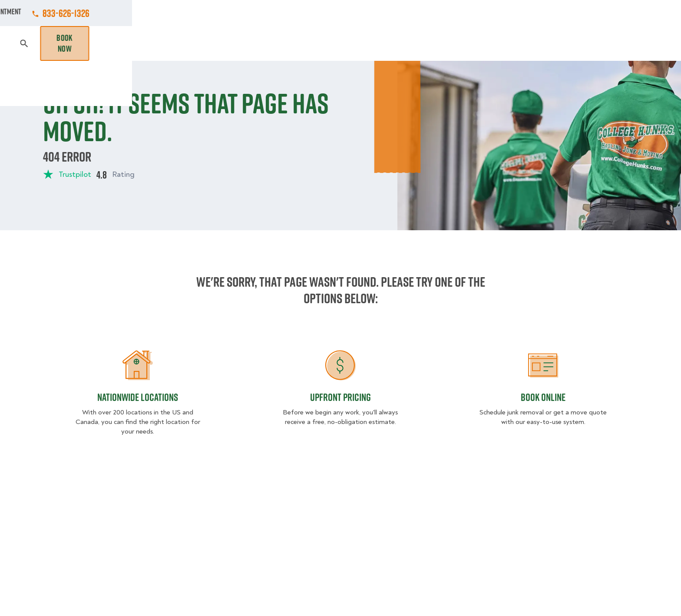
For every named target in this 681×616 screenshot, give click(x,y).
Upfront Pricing (340, 397)
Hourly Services (416, 43)
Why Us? (512, 43)
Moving (223, 43)
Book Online (543, 397)
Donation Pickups (342, 43)
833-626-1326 (615, 13)
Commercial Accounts (288, 13)
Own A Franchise (461, 13)
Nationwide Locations (138, 397)
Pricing (471, 43)
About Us (403, 13)
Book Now (613, 43)
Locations (355, 13)
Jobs (228, 13)
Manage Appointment (536, 13)
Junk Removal (273, 43)
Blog (547, 43)
